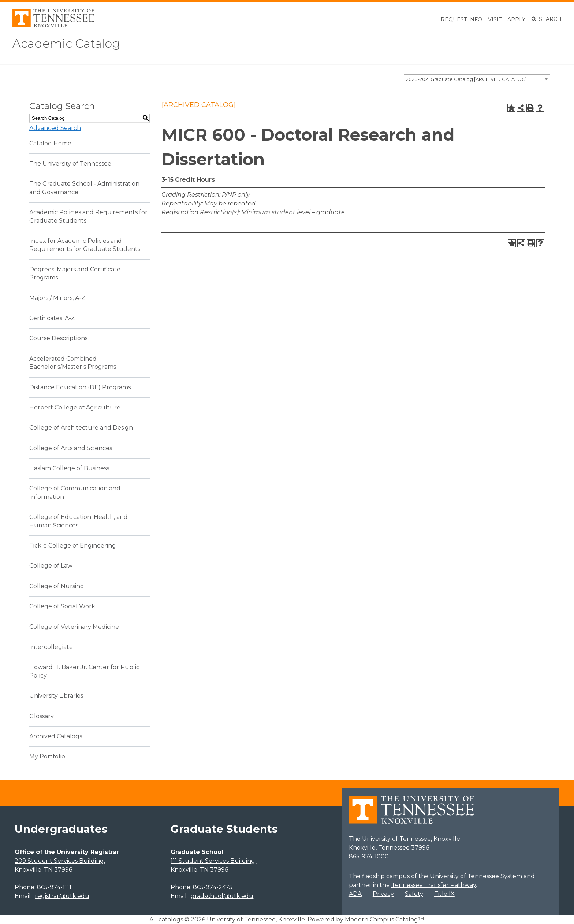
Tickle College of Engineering (73, 546)
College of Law (51, 566)
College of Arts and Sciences (71, 448)
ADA (355, 894)
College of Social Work (62, 606)
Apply (516, 19)
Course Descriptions (58, 338)
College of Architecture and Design (81, 428)
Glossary (42, 716)
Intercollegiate (51, 647)
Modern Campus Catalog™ (384, 919)
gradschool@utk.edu (222, 896)
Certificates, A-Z (52, 318)
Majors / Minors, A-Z (57, 298)
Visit (495, 19)
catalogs (171, 919)
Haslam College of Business (69, 468)
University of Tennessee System (476, 876)
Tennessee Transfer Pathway (434, 885)
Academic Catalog (66, 43)
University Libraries (56, 696)
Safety (414, 894)
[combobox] (477, 79)
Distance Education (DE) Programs (80, 387)
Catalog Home (50, 143)
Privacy (383, 894)
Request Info (461, 19)
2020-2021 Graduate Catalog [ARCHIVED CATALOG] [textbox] (466, 79)
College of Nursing (57, 586)
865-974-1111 (54, 887)
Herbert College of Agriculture (75, 407)
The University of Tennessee (70, 164)
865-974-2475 (213, 887)
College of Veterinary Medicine (74, 627)
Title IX (444, 894)
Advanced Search (55, 128)
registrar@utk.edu (62, 896)
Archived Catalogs (56, 736)
